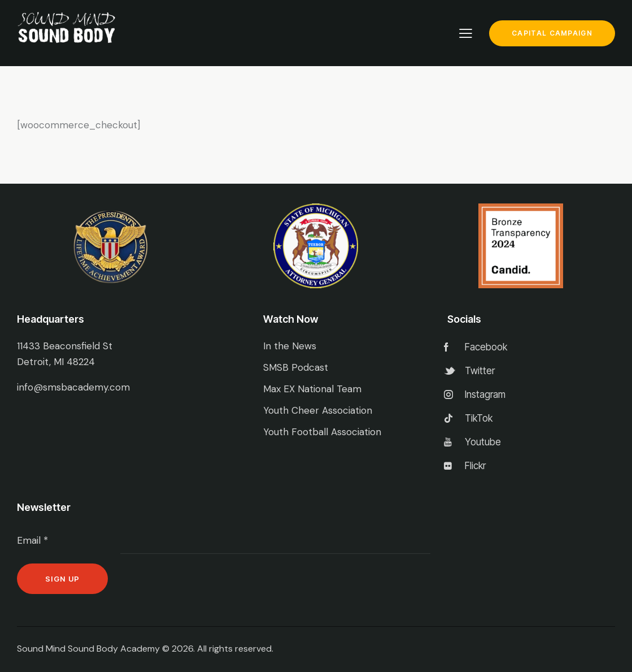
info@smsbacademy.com (73, 387)
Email (32, 540)
